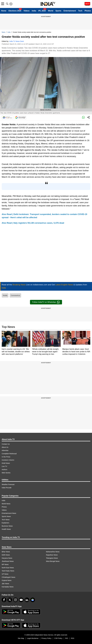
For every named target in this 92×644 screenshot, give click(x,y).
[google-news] (33, 600)
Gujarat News (7, 580)
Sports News (6, 516)
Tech (80, 11)
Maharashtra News (53, 552)
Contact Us (6, 444)
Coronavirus (15, 295)
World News (6, 504)
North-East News (8, 568)
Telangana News (52, 558)
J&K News (5, 584)
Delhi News (6, 555)
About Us (5, 447)
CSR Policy (58, 638)
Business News (7, 526)
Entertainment (70, 11)
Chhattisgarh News (8, 577)
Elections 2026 (15, 11)
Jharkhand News (8, 561)
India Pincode (7, 488)
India (34, 11)
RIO (67, 638)
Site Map (21, 638)
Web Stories (6, 473)
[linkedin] (27, 600)
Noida (5, 295)
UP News (5, 574)
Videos (27, 11)
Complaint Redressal (9, 454)
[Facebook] (4, 600)
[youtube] (21, 600)
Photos (88, 11)
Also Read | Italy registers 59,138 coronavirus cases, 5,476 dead (33, 223)
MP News (5, 564)
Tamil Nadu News (8, 571)
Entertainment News (9, 513)
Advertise (5, 450)
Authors (4, 470)
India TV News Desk (17, 41)
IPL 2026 (42, 11)
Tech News (6, 520)
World (51, 11)
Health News (6, 529)
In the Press (6, 457)
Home (4, 11)
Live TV (4, 466)
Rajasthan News (52, 555)
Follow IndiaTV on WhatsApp (46, 302)
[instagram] (15, 600)
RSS (73, 638)
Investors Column (8, 460)
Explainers (5, 523)
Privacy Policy (46, 638)
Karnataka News (8, 587)
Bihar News (6, 552)
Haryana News (7, 558)
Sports (58, 11)
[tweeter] (10, 600)
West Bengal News (53, 561)
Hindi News (6, 463)
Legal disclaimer (33, 638)
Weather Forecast (8, 484)
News (3, 32)
